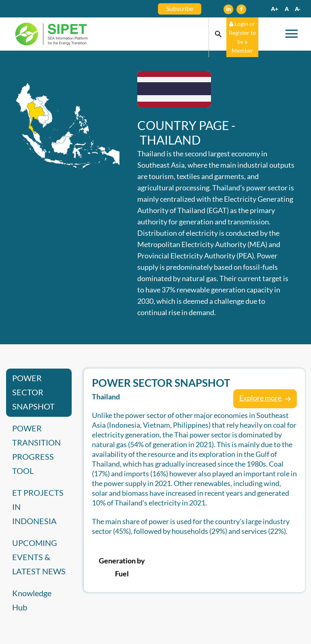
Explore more (265, 398)
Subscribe (180, 8)
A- (298, 9)
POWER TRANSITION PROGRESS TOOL (36, 449)
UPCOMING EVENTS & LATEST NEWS (39, 557)
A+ (275, 9)
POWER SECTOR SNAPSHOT (33, 392)
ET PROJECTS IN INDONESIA (38, 507)
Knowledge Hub (32, 600)
